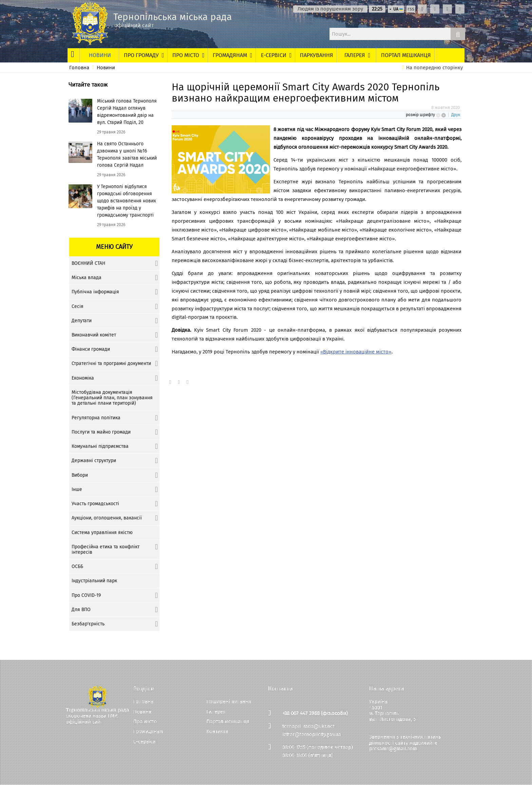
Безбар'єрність (88, 624)
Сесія (78, 306)
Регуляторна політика (96, 418)
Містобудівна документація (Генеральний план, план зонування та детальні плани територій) (112, 398)
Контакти (217, 731)
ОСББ (77, 566)
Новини (106, 68)
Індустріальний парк (94, 581)
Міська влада (87, 278)
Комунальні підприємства (100, 446)
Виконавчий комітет (94, 335)
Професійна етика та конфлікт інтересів (106, 549)
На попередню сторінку (434, 68)
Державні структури (94, 461)
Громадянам (148, 731)
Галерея (216, 712)
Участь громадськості (95, 504)
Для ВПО (81, 610)
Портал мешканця (228, 722)
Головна (79, 68)
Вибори (80, 475)
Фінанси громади (91, 349)
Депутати (82, 321)
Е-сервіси (145, 742)
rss (411, 9)
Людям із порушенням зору (330, 9)
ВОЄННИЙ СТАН (88, 263)
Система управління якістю (102, 533)
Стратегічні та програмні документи (111, 363)
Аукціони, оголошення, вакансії (107, 518)
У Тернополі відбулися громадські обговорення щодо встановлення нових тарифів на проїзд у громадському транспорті (127, 201)
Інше (77, 489)
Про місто (145, 722)
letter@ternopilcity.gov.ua (312, 734)
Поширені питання (229, 702)
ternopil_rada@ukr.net (308, 726)
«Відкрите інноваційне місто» (356, 352)
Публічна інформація (95, 292)
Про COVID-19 (86, 595)
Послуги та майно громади (101, 432)
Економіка (83, 378)
